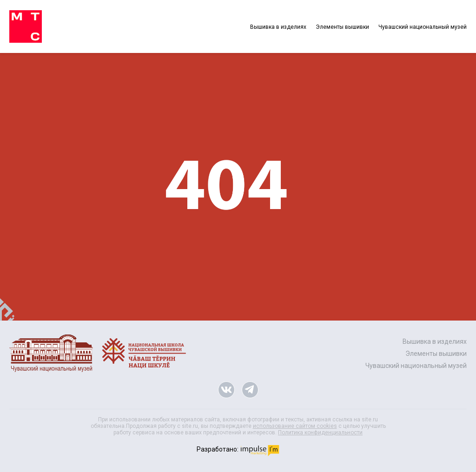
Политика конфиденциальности (320, 433)
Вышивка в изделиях (278, 27)
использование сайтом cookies (295, 426)
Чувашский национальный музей (423, 27)
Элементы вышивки (342, 27)
